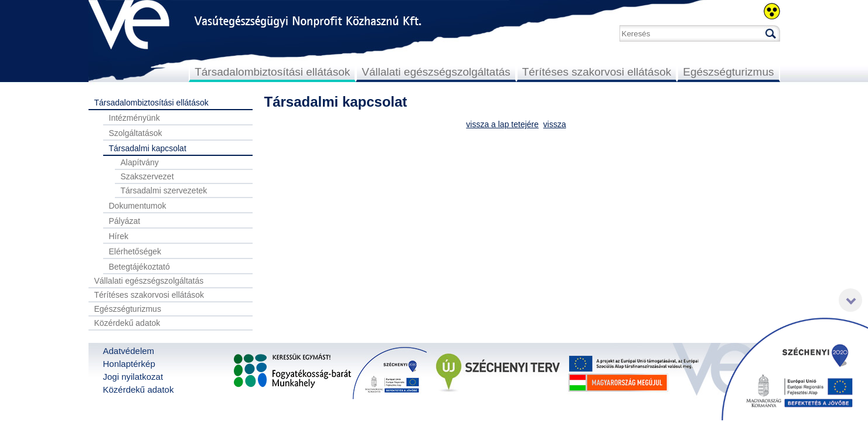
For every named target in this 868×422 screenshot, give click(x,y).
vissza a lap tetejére (502, 124)
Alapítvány (140, 162)
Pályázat (125, 221)
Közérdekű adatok (127, 323)
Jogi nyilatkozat (133, 377)
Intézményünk (135, 118)
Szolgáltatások (136, 133)
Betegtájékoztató (139, 267)
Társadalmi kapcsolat (148, 148)
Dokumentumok (138, 206)
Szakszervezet (147, 176)
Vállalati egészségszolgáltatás (436, 72)
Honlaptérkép (129, 364)
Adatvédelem (129, 351)
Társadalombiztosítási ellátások (272, 72)
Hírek (119, 236)
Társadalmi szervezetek (164, 190)
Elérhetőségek (135, 251)
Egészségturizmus (728, 72)
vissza (555, 124)
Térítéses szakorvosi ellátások (597, 72)
